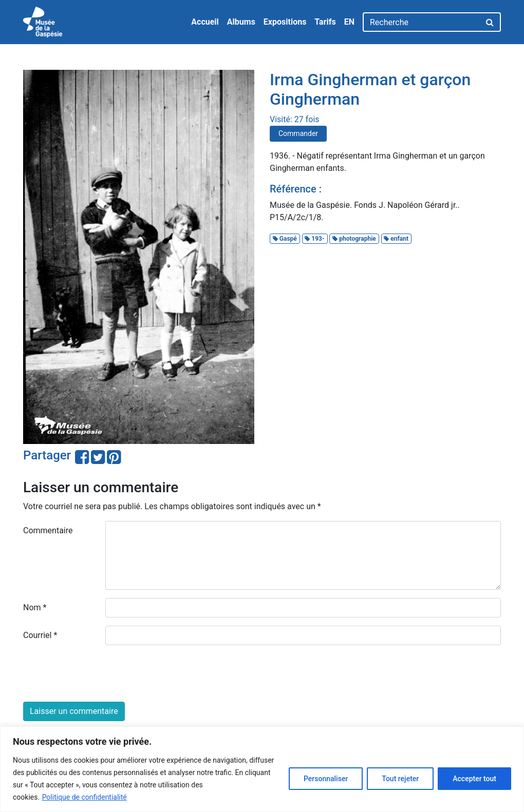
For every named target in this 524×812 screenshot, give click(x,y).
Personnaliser (326, 779)
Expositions (285, 22)
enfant (396, 239)
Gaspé (285, 239)
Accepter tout (474, 779)
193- (314, 239)
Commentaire (48, 530)
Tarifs (325, 22)
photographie (354, 239)
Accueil (205, 22)
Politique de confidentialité (85, 797)
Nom (35, 607)
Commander (298, 133)
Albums (241, 22)
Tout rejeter (400, 779)
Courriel (40, 635)
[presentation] (101, 673)
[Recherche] (422, 22)
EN (349, 22)
